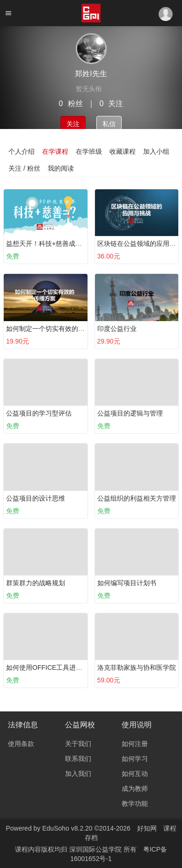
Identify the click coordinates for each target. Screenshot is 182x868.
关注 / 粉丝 (24, 168)
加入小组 (156, 151)
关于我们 (78, 744)
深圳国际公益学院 (96, 849)
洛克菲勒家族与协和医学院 (137, 667)
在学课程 (55, 151)
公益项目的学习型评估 (39, 413)
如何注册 (135, 744)
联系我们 (78, 759)
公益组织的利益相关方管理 (137, 498)
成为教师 (135, 789)
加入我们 (78, 774)
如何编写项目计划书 (127, 583)
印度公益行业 (117, 329)
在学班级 (89, 151)
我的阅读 (61, 168)
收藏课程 (123, 151)
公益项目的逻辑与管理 (130, 413)
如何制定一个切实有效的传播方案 (55, 329)
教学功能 (135, 803)
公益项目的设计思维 (36, 498)
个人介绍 (22, 151)
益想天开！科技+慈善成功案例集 (54, 244)
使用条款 (21, 744)
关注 (73, 124)
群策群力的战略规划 (36, 583)
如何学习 (135, 759)
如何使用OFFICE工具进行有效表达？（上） (70, 667)
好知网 (147, 828)
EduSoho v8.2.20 (67, 828)
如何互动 (135, 774)
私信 (109, 124)
